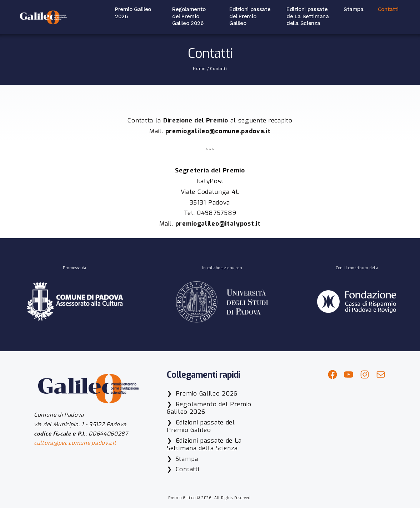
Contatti (388, 9)
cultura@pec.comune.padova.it (75, 443)
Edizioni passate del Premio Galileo (250, 16)
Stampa (354, 9)
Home (199, 69)
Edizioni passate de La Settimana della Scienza (308, 16)
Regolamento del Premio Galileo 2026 (189, 16)
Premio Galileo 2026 (133, 13)
